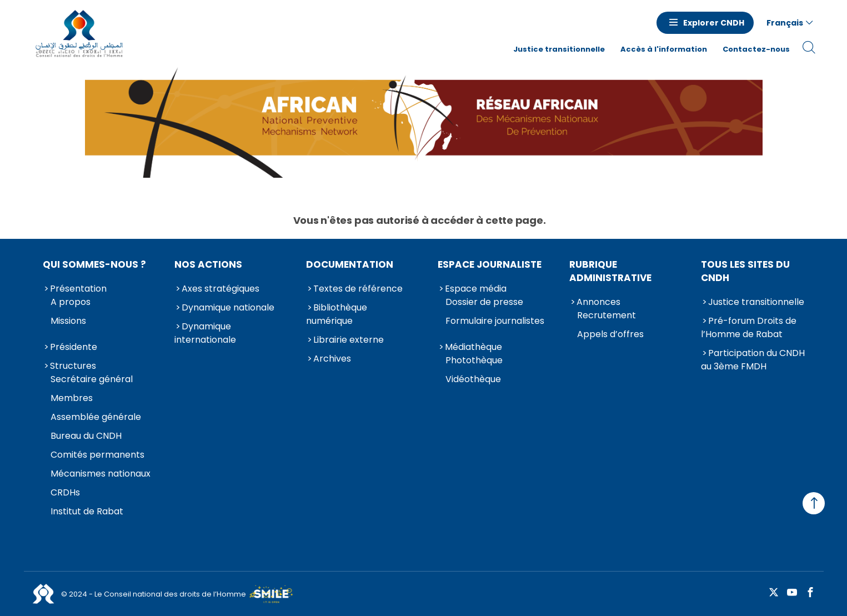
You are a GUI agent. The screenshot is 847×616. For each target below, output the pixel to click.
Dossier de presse (484, 302)
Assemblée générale (96, 417)
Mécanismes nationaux (101, 474)
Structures (73, 366)
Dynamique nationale (228, 307)
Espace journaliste (490, 264)
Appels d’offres (610, 334)
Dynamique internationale (205, 333)
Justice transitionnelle (559, 49)
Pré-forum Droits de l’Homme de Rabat (749, 327)
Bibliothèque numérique (337, 314)
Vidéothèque (473, 379)
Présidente (74, 347)
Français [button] (785, 23)
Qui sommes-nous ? (94, 264)
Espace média (476, 289)
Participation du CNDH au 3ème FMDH (753, 360)
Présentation (78, 289)
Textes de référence (358, 289)
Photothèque (474, 360)
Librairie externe (349, 340)
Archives (332, 359)
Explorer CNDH (714, 23)
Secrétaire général (92, 379)
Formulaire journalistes (495, 321)
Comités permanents (97, 455)
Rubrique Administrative (610, 271)
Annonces (598, 302)
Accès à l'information (664, 49)
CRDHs (65, 492)
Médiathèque (473, 347)
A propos (71, 302)
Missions (68, 321)
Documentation (350, 264)
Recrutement (607, 315)
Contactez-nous (756, 49)
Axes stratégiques (220, 289)
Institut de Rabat (87, 511)
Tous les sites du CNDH (745, 271)
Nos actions (208, 264)
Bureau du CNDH (86, 436)
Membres (72, 398)
